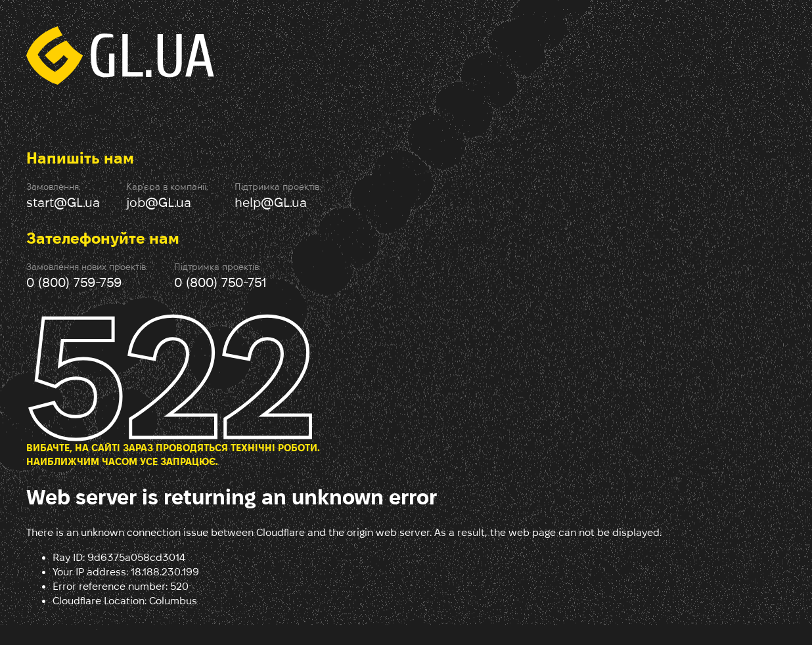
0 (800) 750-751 (220, 282)
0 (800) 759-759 (74, 282)
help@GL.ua (271, 202)
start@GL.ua (63, 202)
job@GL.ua (159, 202)
